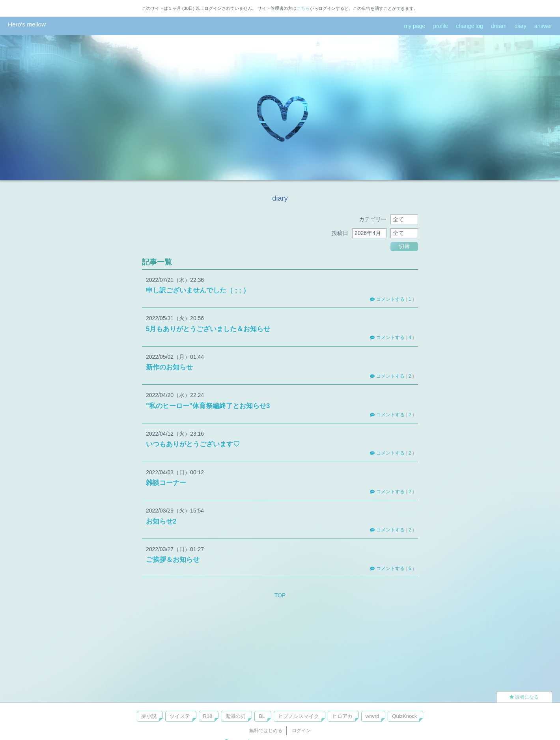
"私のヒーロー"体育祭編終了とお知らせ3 (208, 406)
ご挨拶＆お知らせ (173, 560)
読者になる (524, 697)
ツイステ (180, 716)
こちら (303, 8)
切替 (404, 246)
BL (262, 716)
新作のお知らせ (169, 367)
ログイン (301, 731)
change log (469, 26)
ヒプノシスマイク (299, 716)
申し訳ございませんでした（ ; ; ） (198, 290)
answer (543, 26)
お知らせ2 (161, 521)
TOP (280, 595)
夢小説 (149, 716)
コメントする (387, 299)
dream (499, 26)
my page (414, 26)
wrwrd (372, 716)
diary (521, 26)
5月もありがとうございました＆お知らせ (208, 329)
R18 (208, 716)
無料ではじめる (266, 731)
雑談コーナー (166, 483)
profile (441, 26)
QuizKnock (404, 716)
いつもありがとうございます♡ (193, 444)
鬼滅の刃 (235, 716)
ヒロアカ (342, 716)
